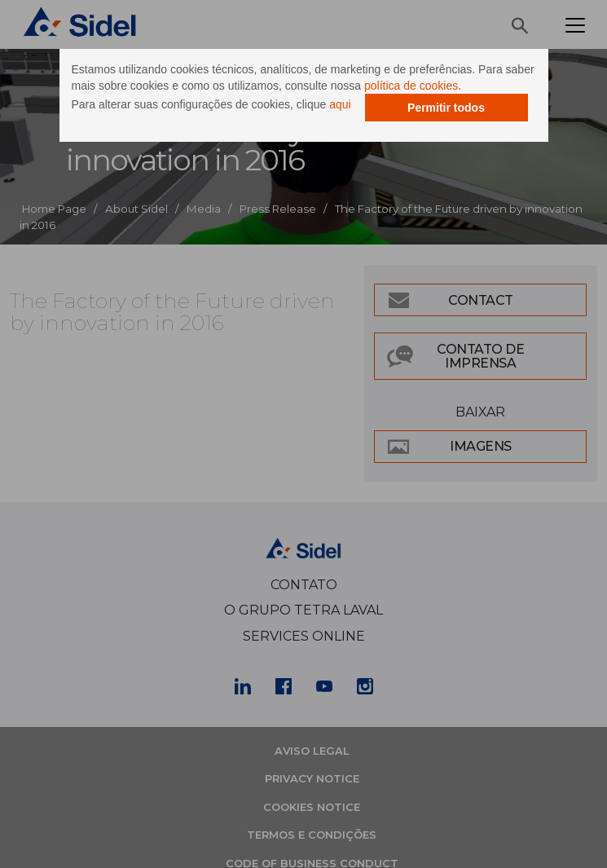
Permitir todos (446, 108)
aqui (340, 104)
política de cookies (411, 86)
